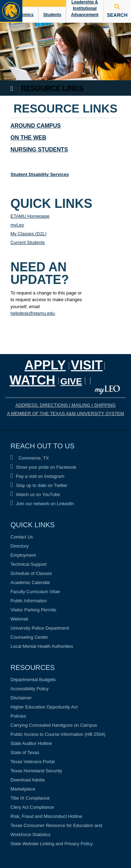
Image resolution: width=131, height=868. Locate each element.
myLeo (17, 225)
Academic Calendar (30, 582)
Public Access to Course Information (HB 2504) (58, 734)
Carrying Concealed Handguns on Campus (54, 725)
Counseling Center (29, 637)
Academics (22, 15)
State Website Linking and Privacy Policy (52, 844)
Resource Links (52, 88)
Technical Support (28, 564)
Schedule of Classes (31, 573)
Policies (18, 716)
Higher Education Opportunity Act (44, 707)
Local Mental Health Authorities (42, 646)
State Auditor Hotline (31, 743)
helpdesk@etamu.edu (33, 313)
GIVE (71, 381)
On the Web (28, 138)
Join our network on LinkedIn (42, 504)
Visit (87, 365)
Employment (23, 555)
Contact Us (22, 537)
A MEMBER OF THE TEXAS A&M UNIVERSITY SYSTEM (65, 413)
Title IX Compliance (30, 798)
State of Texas (25, 752)
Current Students (28, 242)
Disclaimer (21, 698)
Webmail (19, 619)
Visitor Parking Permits (33, 610)
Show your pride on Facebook (43, 467)
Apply (45, 365)
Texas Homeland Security (36, 771)
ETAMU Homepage (30, 216)
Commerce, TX (30, 458)
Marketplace (23, 789)
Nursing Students (39, 150)
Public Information (29, 601)
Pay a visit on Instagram (37, 476)
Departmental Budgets (33, 680)
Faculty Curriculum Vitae (35, 592)
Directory (20, 546)
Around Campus (36, 126)
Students (52, 15)
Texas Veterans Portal (32, 762)
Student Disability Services (40, 174)
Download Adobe (28, 780)
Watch (32, 380)
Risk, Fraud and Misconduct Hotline (46, 816)
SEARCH (117, 11)
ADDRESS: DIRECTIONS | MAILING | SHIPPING (65, 405)
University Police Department (40, 628)
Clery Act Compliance (32, 807)
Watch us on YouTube (35, 494)
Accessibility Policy (30, 689)
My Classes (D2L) (28, 234)
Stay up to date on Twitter (39, 485)
